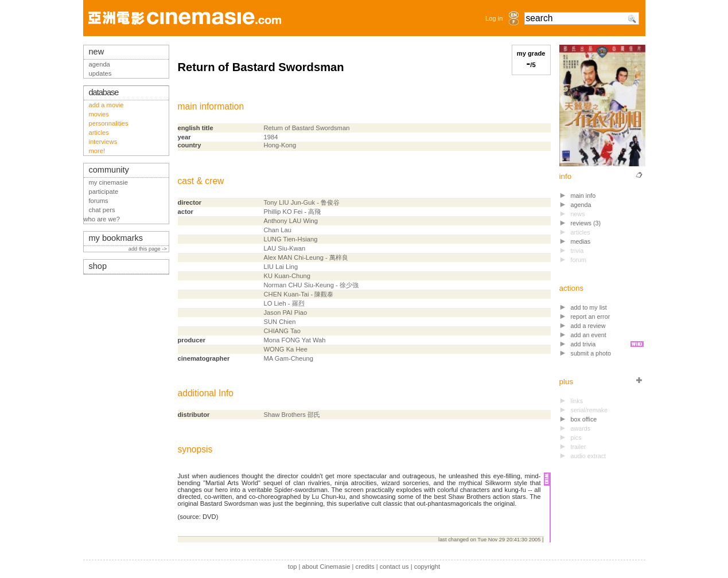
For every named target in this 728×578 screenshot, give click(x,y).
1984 (271, 137)
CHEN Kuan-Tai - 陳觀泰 (299, 294)
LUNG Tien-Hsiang (291, 239)
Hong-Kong (280, 145)
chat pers (102, 210)
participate (104, 192)
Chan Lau (278, 230)
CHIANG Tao (282, 331)
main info (583, 196)
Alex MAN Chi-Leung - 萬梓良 (306, 257)
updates (100, 73)
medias (581, 241)
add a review (588, 326)
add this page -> (149, 249)
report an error (591, 317)
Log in (494, 18)
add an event (589, 335)
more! (97, 151)
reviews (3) (586, 223)
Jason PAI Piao (286, 313)
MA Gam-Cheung (289, 358)
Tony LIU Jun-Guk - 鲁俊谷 (302, 202)
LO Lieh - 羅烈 (284, 303)
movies (99, 114)
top (293, 567)
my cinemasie (108, 182)
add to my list (589, 307)
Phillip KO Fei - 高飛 (293, 212)
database (104, 92)
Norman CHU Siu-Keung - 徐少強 (311, 285)
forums (99, 201)
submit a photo (591, 353)
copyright (427, 567)
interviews (103, 142)
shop (98, 266)
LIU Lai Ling (281, 267)
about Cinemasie (326, 567)
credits (365, 567)
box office (584, 419)
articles (99, 132)
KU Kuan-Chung (287, 276)
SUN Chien (280, 322)
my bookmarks (116, 238)
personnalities (109, 123)
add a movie (106, 105)
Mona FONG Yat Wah (295, 340)
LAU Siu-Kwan (285, 248)
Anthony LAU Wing (291, 221)
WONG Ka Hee (286, 349)
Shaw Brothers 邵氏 (292, 415)
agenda (581, 205)
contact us (394, 567)
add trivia (583, 344)
